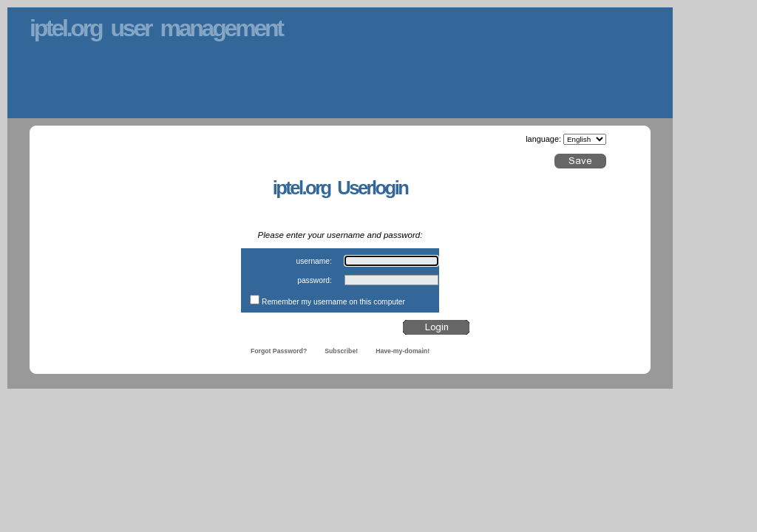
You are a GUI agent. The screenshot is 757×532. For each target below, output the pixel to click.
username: (313, 261)
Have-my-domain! (403, 351)
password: (315, 280)
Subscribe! (341, 351)
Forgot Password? (279, 351)
